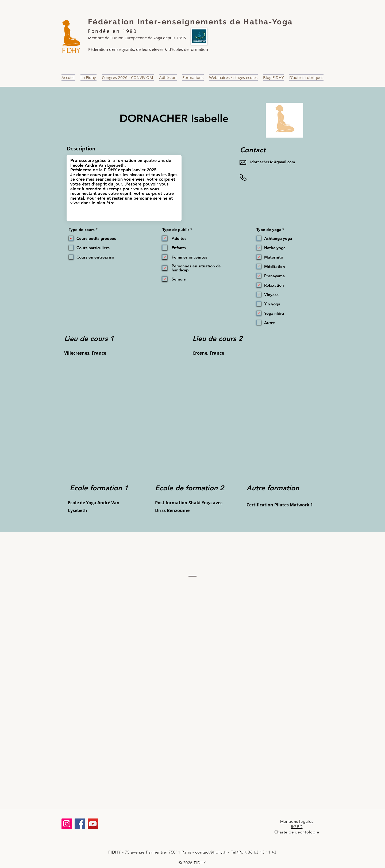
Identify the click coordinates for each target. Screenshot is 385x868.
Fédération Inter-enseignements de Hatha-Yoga (190, 22)
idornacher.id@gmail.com (273, 162)
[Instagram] (67, 824)
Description (81, 149)
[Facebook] (80, 824)
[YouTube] (93, 824)
